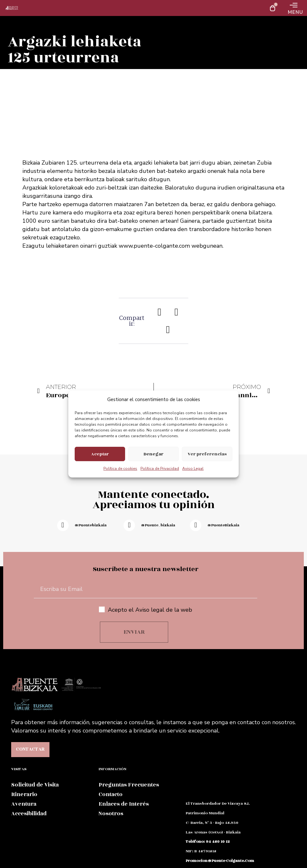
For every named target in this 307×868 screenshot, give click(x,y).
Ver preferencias (207, 454)
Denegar (153, 454)
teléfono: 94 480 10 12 (208, 841)
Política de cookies (120, 469)
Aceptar (100, 454)
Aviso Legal (193, 469)
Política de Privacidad (160, 469)
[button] (160, 312)
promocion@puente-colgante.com (220, 861)
